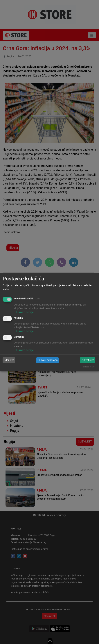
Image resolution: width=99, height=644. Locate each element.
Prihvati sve (88, 360)
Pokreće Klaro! (88, 367)
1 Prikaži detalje (24, 312)
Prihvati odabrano (48, 360)
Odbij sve (9, 360)
